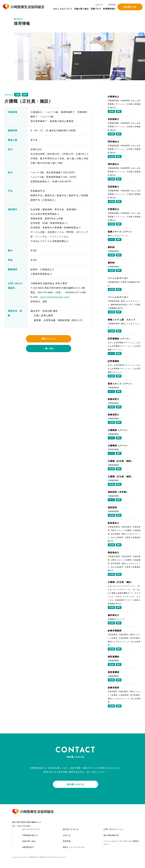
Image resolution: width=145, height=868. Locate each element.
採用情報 (112, 5)
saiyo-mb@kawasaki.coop (55, 297)
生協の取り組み (81, 9)
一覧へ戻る (49, 349)
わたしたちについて (63, 9)
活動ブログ (96, 9)
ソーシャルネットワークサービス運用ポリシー (121, 843)
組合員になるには (75, 784)
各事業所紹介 (109, 9)
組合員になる (130, 7)
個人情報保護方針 (111, 835)
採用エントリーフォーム (74, 847)
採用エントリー (49, 339)
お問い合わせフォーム (113, 829)
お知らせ (99, 5)
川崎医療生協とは (30, 835)
